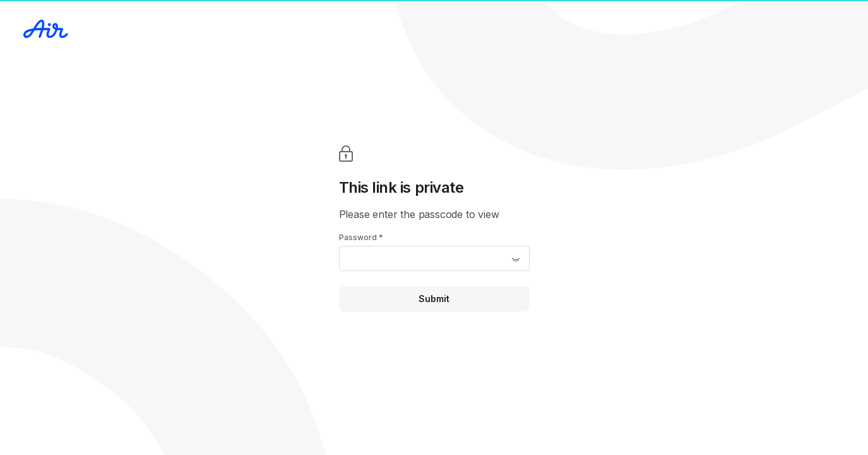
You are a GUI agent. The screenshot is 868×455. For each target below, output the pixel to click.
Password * (361, 237)
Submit (434, 299)
